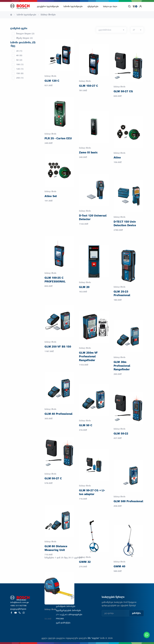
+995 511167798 (18, 606)
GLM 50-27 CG (124, 81)
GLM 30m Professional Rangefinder (122, 323)
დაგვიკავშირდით (18, 609)
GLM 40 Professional (58, 373)
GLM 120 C (52, 81)
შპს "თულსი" (94, 638)
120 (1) (20, 69)
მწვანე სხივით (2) (24, 38)
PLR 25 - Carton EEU (58, 138)
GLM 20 (84, 257)
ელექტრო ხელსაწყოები (48, 6)
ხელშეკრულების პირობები (68, 610)
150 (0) (20, 73)
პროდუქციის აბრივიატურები (69, 615)
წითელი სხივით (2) (25, 34)
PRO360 (60, 619)
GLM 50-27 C (53, 430)
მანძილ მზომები (48, 15)
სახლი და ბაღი (110, 6)
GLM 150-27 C (89, 81)
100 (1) (20, 64)
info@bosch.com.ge (19, 602)
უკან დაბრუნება (63, 623)
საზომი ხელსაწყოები (73, 6)
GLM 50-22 (121, 384)
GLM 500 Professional (129, 442)
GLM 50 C (86, 380)
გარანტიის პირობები (66, 606)
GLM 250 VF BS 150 (58, 315)
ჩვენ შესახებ (62, 602)
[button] (141, 6)
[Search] (129, 6)
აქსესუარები (93, 6)
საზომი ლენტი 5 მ (56, 550)
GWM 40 (120, 499)
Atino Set (51, 196)
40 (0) (19, 55)
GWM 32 (85, 499)
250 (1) (20, 78)
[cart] (135, 6)
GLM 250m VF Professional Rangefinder (89, 319)
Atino (118, 138)
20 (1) (19, 51)
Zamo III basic (88, 138)
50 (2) (19, 60)
